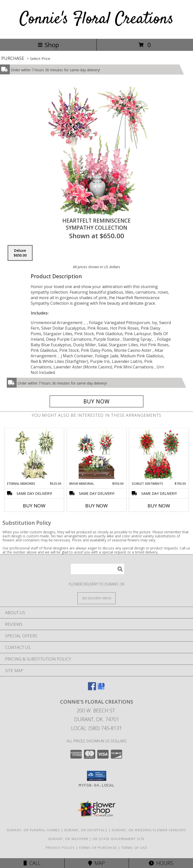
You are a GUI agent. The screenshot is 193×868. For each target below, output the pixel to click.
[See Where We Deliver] (96, 598)
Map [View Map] (96, 863)
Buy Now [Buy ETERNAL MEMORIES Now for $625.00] (34, 506)
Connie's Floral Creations (97, 19)
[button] (97, 776)
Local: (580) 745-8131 (96, 728)
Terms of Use (134, 848)
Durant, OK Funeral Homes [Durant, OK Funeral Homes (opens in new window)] (34, 830)
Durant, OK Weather (68, 839)
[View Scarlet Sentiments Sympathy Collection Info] (159, 455)
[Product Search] (98, 569)
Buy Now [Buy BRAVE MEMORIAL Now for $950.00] (96, 506)
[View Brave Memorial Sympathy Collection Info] (97, 455)
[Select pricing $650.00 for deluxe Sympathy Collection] (20, 253)
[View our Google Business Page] (101, 689)
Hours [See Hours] (161, 863)
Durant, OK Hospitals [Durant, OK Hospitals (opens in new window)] (86, 830)
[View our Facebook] (92, 689)
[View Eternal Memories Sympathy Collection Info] (34, 455)
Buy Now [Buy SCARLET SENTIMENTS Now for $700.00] (159, 506)
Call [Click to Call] (32, 863)
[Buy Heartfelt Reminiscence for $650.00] (96, 401)
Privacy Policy (60, 848)
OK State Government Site (118, 839)
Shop (48, 45)
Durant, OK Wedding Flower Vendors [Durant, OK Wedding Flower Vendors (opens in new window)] (149, 830)
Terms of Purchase (98, 848)
